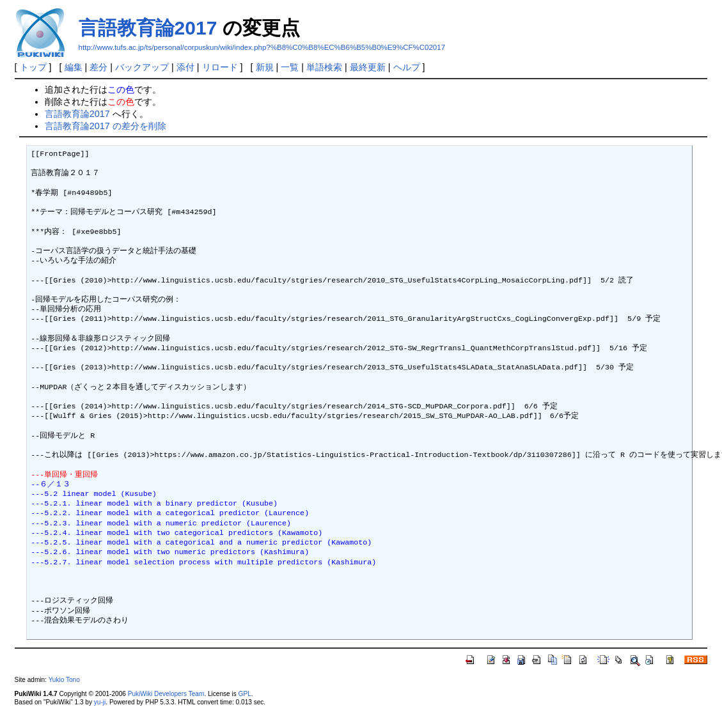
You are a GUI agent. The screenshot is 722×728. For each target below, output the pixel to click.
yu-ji (100, 702)
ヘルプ (407, 67)
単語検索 (324, 67)
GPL (245, 694)
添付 (185, 67)
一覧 (290, 67)
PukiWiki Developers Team (166, 694)
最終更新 (368, 67)
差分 (98, 67)
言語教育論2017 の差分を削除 (106, 126)
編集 (74, 67)
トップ (33, 67)
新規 (265, 67)
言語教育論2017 (148, 28)
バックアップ (142, 67)
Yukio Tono (64, 680)
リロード (220, 67)
